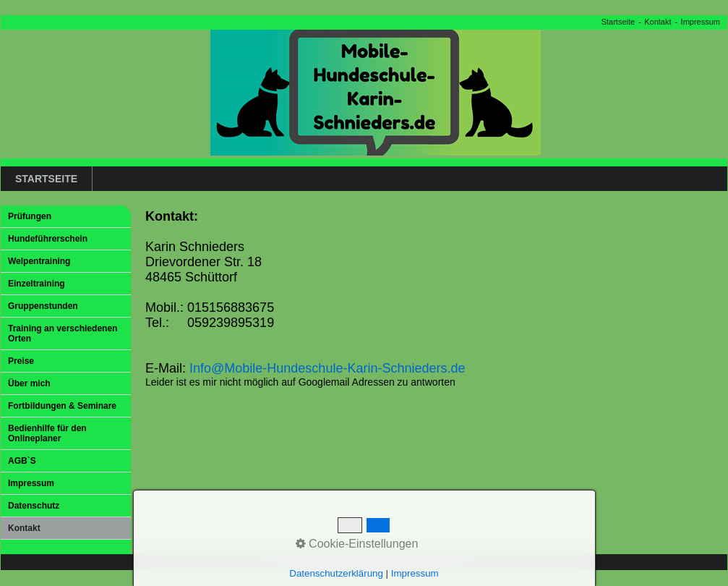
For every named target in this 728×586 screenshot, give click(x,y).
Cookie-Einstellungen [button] (357, 544)
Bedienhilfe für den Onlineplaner (47, 433)
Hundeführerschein (48, 239)
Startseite (618, 22)
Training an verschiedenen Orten (63, 334)
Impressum (701, 22)
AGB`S (22, 461)
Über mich (29, 383)
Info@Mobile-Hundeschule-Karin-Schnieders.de (327, 368)
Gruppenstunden (43, 306)
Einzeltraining (37, 284)
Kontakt (658, 22)
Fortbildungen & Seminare (62, 406)
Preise (21, 361)
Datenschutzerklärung (336, 573)
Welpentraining (39, 261)
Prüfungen (30, 216)
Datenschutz (34, 506)
